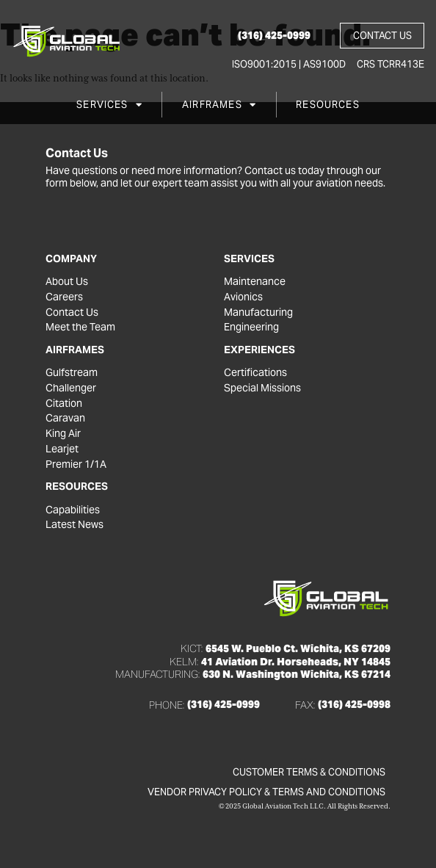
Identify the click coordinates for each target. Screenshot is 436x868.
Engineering (251, 327)
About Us (67, 282)
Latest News (75, 525)
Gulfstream (72, 373)
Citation (64, 404)
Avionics (243, 297)
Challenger (71, 388)
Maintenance (255, 282)
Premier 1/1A (76, 464)
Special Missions (262, 388)
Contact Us (72, 312)
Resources (328, 105)
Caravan (65, 419)
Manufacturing (258, 312)
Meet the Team (80, 327)
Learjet (62, 449)
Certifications (255, 373)
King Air (63, 434)
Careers (64, 297)
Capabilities (73, 510)
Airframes (219, 105)
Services (109, 105)
